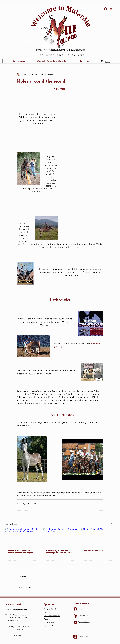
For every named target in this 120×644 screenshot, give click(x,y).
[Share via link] (35, 503)
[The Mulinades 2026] (98, 538)
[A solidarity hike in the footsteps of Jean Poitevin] (60, 538)
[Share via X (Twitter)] (23, 503)
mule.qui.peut (84, 636)
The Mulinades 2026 (94, 551)
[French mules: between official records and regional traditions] (22, 538)
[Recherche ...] (108, 62)
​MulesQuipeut (84, 622)
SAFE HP (48, 612)
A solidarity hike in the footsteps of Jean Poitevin (59, 552)
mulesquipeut (84, 609)
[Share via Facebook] (18, 503)
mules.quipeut (84, 615)
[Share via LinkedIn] (29, 503)
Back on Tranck (50, 609)
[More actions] (102, 75)
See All (112, 524)
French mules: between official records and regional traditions (21, 552)
